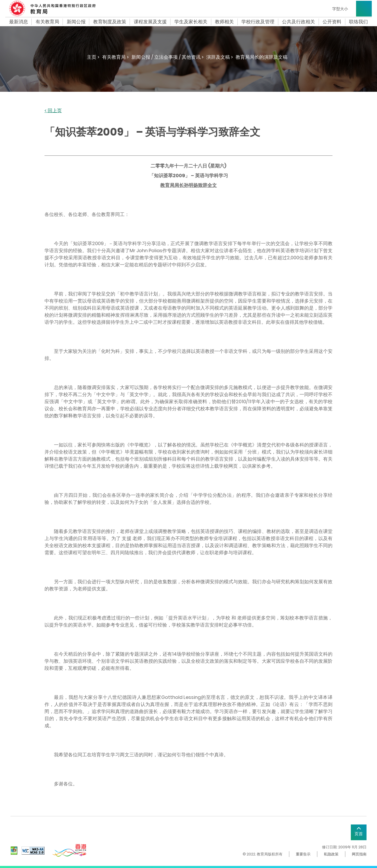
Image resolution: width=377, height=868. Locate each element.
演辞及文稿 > (220, 57)
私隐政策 (331, 854)
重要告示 (303, 854)
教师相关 (224, 22)
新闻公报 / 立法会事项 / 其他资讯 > (168, 57)
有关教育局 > (115, 57)
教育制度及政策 (110, 22)
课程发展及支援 (150, 22)
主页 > (93, 57)
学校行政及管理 (258, 22)
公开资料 (332, 22)
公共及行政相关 (298, 22)
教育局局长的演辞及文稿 (262, 57)
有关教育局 (47, 22)
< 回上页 (53, 111)
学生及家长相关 (191, 22)
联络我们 (358, 22)
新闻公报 (76, 22)
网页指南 (359, 854)
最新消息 (19, 22)
